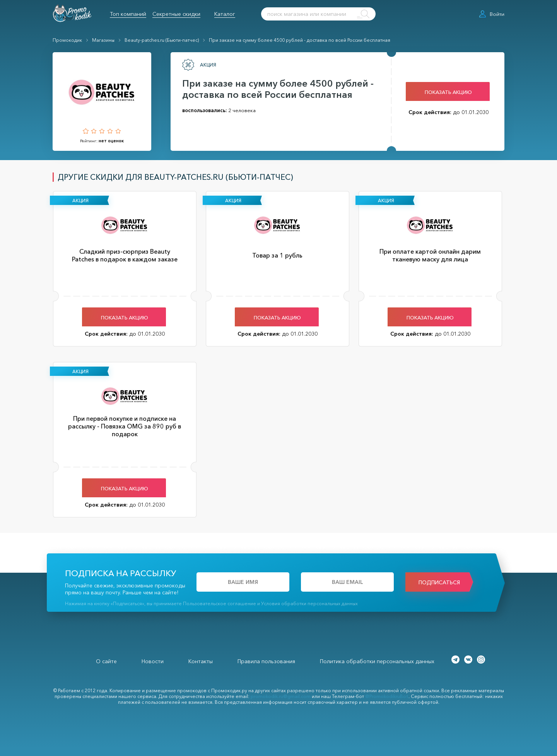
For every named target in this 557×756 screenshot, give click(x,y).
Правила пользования (266, 661)
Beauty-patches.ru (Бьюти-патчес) (162, 40)
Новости (153, 661)
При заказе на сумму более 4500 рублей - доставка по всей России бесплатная (300, 40)
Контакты (201, 661)
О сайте (106, 661)
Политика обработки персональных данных (377, 661)
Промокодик (67, 40)
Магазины (103, 40)
